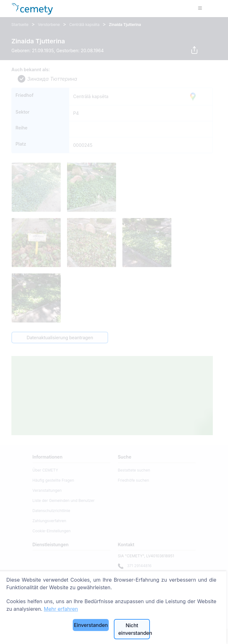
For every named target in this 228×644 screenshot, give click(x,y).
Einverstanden (91, 625)
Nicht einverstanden (134, 629)
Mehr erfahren (61, 609)
